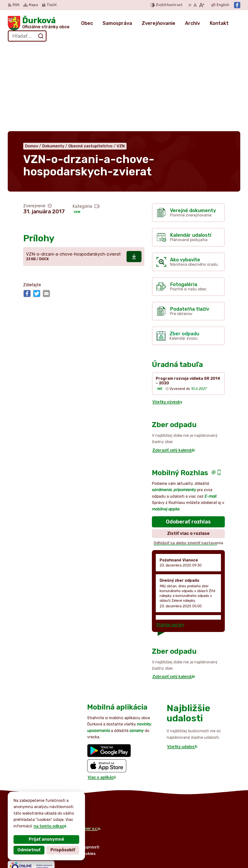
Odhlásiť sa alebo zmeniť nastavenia (188, 457)
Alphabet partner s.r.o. (79, 743)
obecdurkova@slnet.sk (218, 852)
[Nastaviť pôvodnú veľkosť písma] (195, 5)
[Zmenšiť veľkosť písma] (190, 5)
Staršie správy (170, 539)
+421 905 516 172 (213, 847)
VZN (77, 126)
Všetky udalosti (182, 661)
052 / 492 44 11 (211, 841)
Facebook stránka (214, 857)
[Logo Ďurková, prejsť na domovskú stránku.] (39, 23)
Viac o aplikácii (102, 692)
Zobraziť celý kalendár (174, 364)
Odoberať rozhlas (188, 436)
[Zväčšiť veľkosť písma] (202, 5)
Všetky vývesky (167, 316)
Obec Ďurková (52, 747)
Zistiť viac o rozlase (188, 448)
